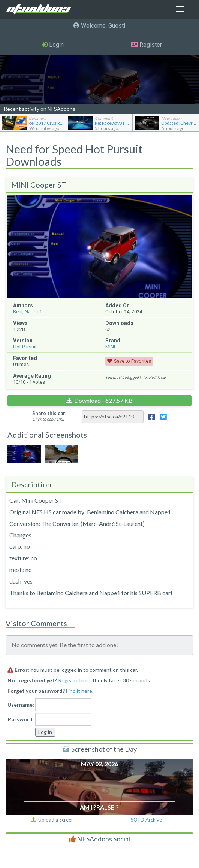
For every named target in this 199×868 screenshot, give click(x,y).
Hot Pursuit (25, 347)
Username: (21, 705)
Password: (21, 719)
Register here (74, 680)
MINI (110, 347)
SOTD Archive (146, 820)
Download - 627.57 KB (103, 400)
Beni (18, 312)
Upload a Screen (52, 820)
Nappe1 (33, 312)
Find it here (79, 691)
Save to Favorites (132, 361)
